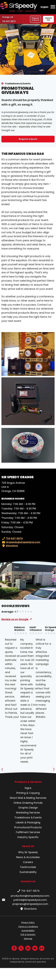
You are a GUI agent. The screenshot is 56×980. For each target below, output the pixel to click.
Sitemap (28, 939)
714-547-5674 (9, 21)
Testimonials (28, 867)
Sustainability (28, 872)
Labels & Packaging (28, 822)
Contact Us (28, 881)
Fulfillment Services (28, 832)
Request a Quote (35, 19)
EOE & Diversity (28, 935)
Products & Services (28, 782)
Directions (10, 546)
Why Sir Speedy (28, 852)
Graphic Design (28, 808)
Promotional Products (28, 827)
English (44, 7)
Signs (28, 788)
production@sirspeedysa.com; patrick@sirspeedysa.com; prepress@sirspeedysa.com (26, 900)
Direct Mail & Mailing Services (28, 798)
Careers (28, 862)
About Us (28, 846)
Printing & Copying (28, 793)
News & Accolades (28, 857)
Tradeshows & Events (18, 84)
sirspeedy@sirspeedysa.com (21, 542)
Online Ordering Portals (28, 803)
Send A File (48, 19)
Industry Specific (28, 837)
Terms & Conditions (28, 927)
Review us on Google (15, 619)
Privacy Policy (28, 923)
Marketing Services (28, 813)
